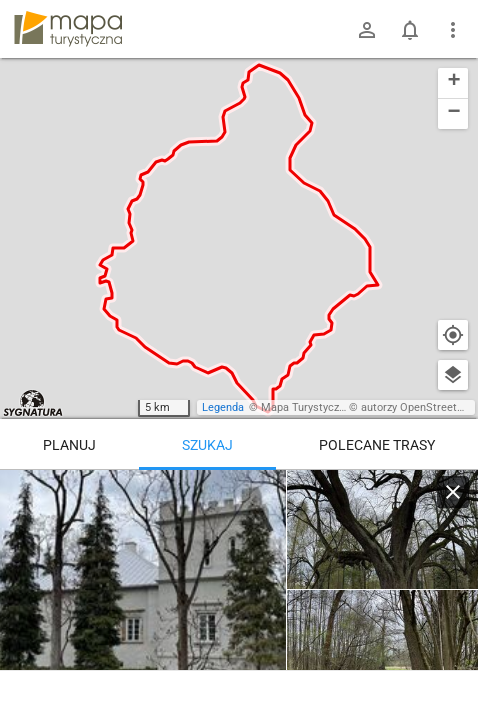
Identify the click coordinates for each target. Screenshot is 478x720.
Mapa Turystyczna (306, 407)
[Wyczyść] (453, 492)
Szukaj (207, 445)
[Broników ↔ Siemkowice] (143, 590)
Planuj (69, 445)
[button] (453, 83)
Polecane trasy (377, 445)
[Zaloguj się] (367, 30)
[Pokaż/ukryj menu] (453, 30)
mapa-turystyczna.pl (68, 29)
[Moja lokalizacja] (453, 335)
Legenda (223, 407)
